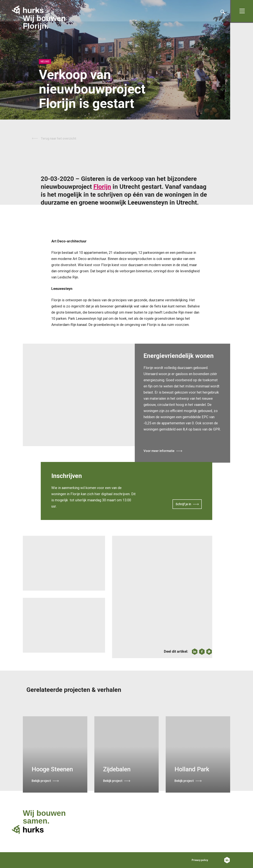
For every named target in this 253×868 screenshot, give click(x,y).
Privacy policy (200, 860)
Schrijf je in (183, 505)
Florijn (102, 187)
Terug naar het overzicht (59, 138)
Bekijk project (41, 781)
